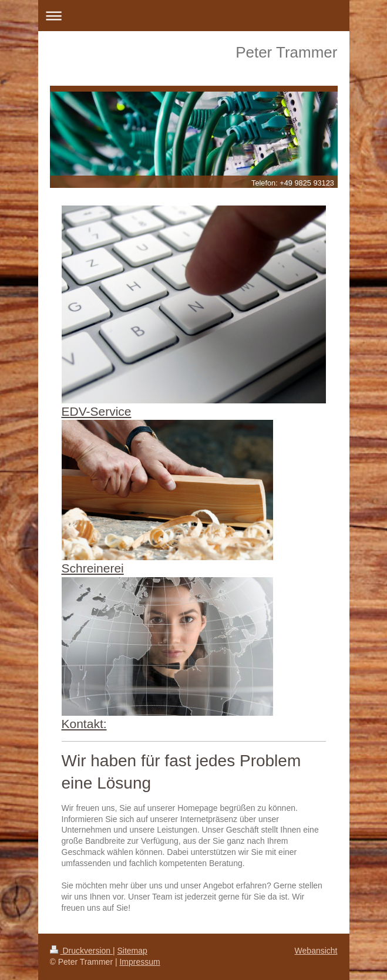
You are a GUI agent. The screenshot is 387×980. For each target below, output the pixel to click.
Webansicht (316, 951)
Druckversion (81, 951)
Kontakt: (84, 724)
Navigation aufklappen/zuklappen (194, 16)
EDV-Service (97, 411)
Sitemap (132, 951)
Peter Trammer (286, 52)
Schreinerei (93, 568)
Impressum (139, 962)
